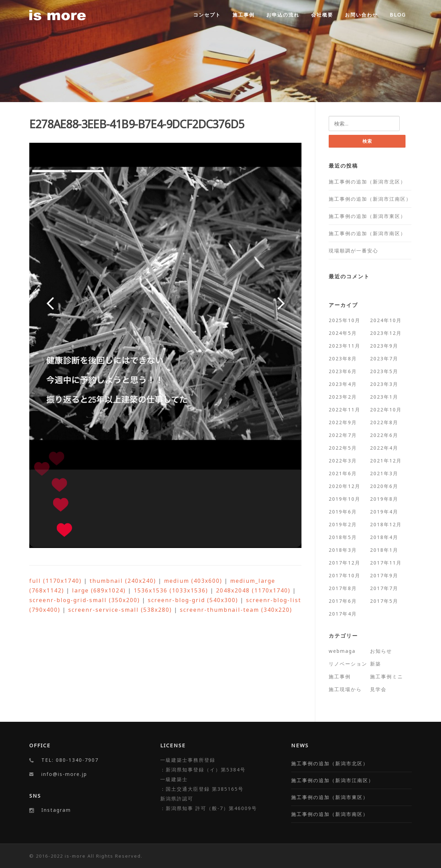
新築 (376, 664)
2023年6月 (343, 371)
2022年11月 (345, 410)
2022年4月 (384, 448)
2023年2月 (343, 397)
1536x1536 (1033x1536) (171, 590)
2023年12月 (386, 333)
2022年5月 (343, 448)
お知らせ (381, 651)
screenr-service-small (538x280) (120, 610)
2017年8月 (343, 588)
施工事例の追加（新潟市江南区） (370, 199)
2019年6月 (343, 512)
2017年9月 (384, 575)
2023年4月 (343, 384)
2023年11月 (345, 346)
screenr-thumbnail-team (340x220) (236, 610)
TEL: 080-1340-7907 (70, 760)
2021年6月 (343, 473)
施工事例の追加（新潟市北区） (367, 182)
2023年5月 (384, 371)
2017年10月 (345, 575)
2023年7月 (384, 358)
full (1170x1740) (55, 581)
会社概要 (322, 15)
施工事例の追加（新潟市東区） (367, 216)
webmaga (342, 651)
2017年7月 (384, 588)
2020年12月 (345, 486)
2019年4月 (384, 512)
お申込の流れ (283, 15)
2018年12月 (386, 524)
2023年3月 (384, 384)
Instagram (56, 810)
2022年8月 (384, 422)
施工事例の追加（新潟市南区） (367, 233)
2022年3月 (343, 461)
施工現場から (345, 689)
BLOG (398, 15)
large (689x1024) (99, 590)
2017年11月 (386, 563)
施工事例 (244, 15)
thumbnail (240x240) (123, 581)
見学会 (378, 689)
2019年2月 (343, 524)
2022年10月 (386, 410)
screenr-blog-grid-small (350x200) (85, 600)
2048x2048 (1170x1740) (253, 590)
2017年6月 (343, 601)
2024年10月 (386, 320)
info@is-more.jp (64, 774)
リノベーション (348, 664)
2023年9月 (384, 346)
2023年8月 (343, 358)
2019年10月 (345, 499)
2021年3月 (384, 473)
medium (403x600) (193, 581)
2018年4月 (384, 537)
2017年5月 (384, 601)
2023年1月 (384, 397)
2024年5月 (343, 333)
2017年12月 (345, 563)
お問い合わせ (361, 15)
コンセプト (207, 15)
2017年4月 (343, 614)
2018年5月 (343, 537)
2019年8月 (384, 499)
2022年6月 (384, 435)
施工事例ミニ (387, 676)
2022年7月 (343, 435)
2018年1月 (384, 550)
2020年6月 (384, 486)
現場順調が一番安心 (353, 251)
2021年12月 (386, 461)
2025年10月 (345, 320)
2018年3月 (343, 550)
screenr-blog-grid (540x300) (193, 600)
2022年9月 (343, 422)
